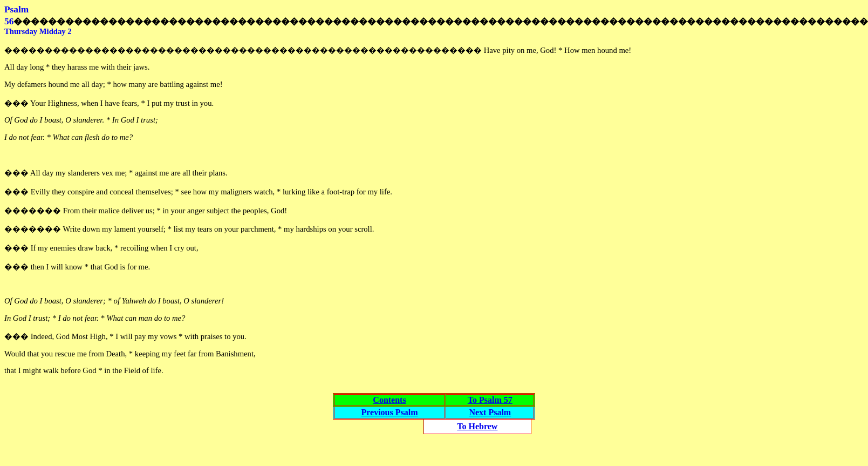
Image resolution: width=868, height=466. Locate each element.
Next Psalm (490, 412)
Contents (389, 400)
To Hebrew (477, 426)
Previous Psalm (389, 412)
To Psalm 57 (490, 400)
